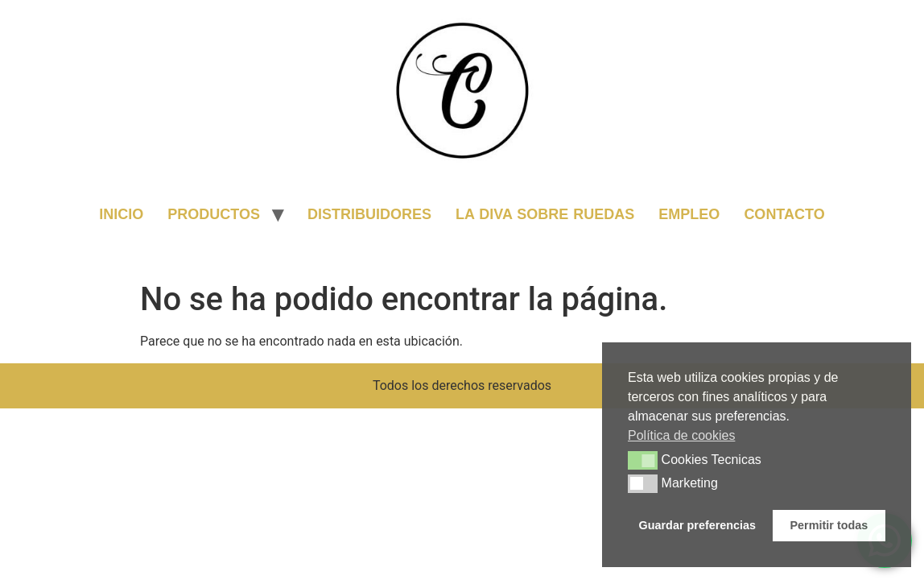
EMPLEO (689, 214)
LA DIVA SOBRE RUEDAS (545, 214)
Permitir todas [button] (829, 525)
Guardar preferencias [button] (698, 525)
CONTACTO (784, 214)
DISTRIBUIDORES (369, 214)
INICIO (121, 214)
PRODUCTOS (214, 214)
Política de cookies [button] (681, 435)
